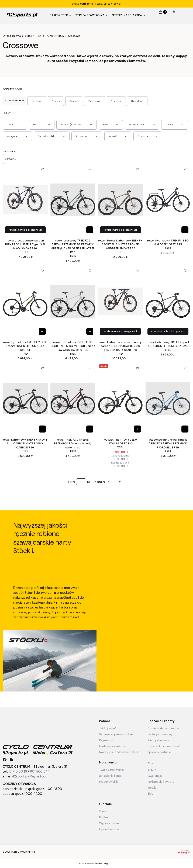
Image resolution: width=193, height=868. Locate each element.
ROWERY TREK (55, 36)
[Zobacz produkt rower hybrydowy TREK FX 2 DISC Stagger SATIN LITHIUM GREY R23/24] (42, 331)
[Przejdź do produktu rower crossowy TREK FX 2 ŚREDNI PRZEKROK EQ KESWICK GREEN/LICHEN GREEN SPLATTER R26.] (73, 200)
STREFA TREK (33, 36)
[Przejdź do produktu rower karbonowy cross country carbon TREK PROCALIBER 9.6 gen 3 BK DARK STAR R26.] (120, 301)
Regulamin (106, 740)
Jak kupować (108, 728)
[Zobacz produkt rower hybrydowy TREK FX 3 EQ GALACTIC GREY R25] (185, 230)
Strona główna (12, 36)
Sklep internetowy (92, 864)
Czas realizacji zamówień (164, 746)
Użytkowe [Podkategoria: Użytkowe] (37, 101)
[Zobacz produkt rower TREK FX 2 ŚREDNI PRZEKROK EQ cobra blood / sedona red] (90, 429)
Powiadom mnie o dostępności (25, 230)
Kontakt (104, 817)
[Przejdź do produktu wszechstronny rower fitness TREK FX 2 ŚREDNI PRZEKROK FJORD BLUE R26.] (168, 399)
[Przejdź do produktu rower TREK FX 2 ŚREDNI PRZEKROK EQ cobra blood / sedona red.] (73, 399)
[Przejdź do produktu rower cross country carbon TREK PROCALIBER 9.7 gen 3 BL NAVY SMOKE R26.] (25, 200)
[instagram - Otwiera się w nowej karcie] (12, 759)
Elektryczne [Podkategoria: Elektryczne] (95, 101)
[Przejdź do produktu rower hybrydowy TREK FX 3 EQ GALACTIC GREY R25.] (168, 200)
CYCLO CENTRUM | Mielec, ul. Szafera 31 (96, 4)
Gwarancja (155, 776)
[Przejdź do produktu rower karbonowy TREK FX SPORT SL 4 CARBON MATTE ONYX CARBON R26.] (25, 399)
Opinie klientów (109, 829)
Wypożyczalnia (109, 823)
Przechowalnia (109, 782)
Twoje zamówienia (111, 770)
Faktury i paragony (160, 734)
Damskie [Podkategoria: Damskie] (74, 101)
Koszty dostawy (158, 740)
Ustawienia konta (110, 776)
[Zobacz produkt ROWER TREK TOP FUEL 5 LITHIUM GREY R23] (137, 429)
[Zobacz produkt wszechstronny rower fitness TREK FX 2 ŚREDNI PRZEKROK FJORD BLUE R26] (185, 429)
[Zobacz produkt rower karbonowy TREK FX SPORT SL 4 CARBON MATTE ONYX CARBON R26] (42, 429)
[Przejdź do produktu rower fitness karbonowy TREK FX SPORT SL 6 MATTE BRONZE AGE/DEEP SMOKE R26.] (120, 200)
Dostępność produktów (163, 728)
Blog (150, 794)
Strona (72, 482)
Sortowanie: (10, 151)
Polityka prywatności (113, 746)
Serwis (152, 788)
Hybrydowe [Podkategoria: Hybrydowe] (137, 101)
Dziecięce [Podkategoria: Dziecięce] (116, 101)
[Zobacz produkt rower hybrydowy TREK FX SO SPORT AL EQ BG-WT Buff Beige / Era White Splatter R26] (90, 331)
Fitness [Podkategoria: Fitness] (56, 101)
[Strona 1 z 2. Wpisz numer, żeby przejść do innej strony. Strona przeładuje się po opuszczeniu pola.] (81, 482)
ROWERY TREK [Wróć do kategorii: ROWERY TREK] (14, 100)
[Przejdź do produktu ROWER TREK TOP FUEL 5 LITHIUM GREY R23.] (120, 399)
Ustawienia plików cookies (117, 734)
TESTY (152, 770)
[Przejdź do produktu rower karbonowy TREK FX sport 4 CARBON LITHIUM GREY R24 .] (168, 301)
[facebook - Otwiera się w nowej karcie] (5, 759)
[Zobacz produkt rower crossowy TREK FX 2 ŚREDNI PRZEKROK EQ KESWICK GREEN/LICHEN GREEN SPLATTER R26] (90, 230)
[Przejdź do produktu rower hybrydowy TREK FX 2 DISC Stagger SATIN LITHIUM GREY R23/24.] (25, 301)
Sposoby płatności (160, 752)
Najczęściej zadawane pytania (119, 752)
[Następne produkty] (102, 482)
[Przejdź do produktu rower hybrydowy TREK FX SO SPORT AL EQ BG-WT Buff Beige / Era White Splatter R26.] (73, 301)
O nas (103, 811)
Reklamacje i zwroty (161, 782)
